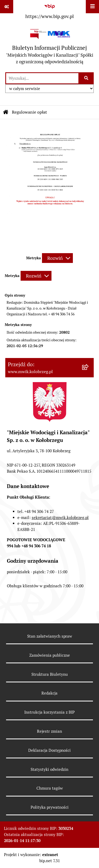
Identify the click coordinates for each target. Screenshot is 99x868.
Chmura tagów (50, 788)
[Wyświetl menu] (92, 7)
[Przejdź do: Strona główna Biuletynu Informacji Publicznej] (6, 112)
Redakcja (49, 693)
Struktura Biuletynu (50, 674)
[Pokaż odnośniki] (7, 7)
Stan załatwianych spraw (50, 636)
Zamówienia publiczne (50, 655)
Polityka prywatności (50, 807)
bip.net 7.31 (50, 861)
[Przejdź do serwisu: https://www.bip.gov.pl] (49, 10)
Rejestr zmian (49, 731)
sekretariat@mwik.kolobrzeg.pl (60, 518)
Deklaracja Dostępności (49, 750)
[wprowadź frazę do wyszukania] (42, 78)
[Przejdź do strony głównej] (49, 46)
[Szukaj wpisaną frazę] (86, 78)
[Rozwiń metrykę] (57, 258)
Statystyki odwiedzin (49, 769)
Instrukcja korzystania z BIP (49, 712)
